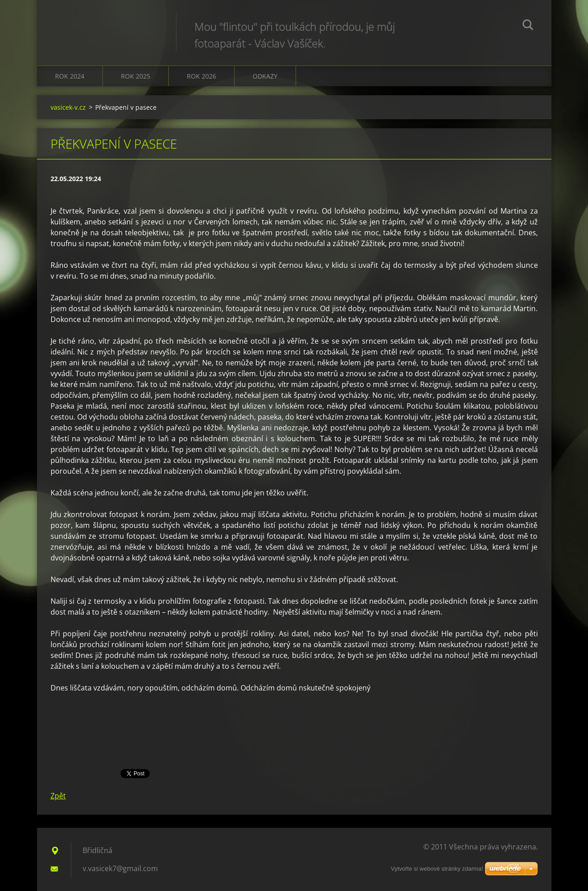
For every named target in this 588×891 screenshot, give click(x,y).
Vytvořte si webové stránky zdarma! (437, 869)
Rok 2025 (136, 76)
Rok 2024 (70, 76)
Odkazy (265, 76)
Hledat (528, 26)
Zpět (58, 796)
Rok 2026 (201, 76)
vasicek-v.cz (68, 107)
